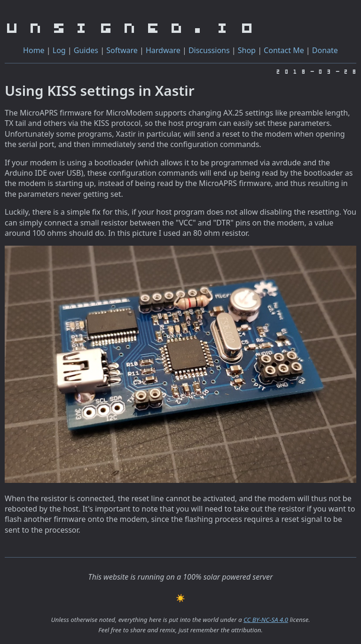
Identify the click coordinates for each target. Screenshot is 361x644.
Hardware (163, 50)
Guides (86, 50)
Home (34, 50)
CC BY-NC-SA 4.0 (266, 620)
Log (59, 50)
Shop (247, 50)
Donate (325, 50)
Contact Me (284, 50)
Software (122, 50)
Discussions (209, 50)
